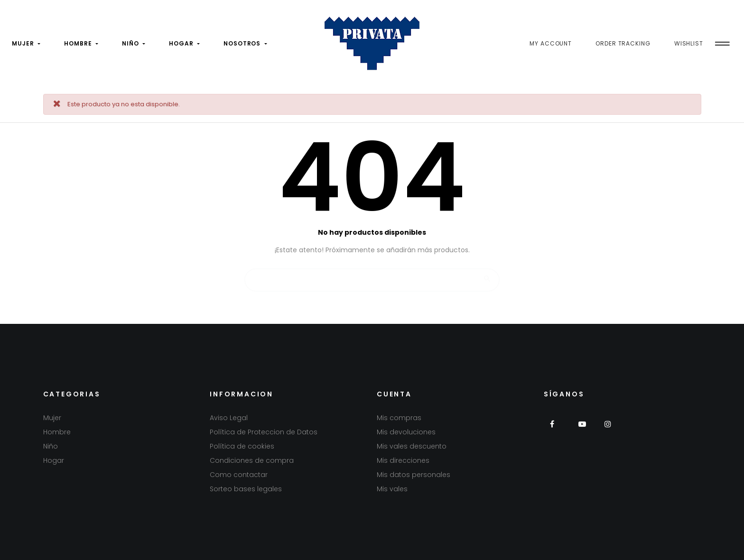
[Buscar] (372, 275)
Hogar (54, 460)
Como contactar (239, 475)
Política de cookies (242, 446)
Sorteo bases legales (246, 489)
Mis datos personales (414, 475)
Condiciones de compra (252, 460)
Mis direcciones (403, 460)
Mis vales (392, 489)
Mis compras (399, 418)
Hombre (57, 432)
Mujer (52, 418)
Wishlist (689, 43)
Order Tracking (623, 43)
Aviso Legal (229, 418)
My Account (551, 43)
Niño (51, 446)
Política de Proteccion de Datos (264, 432)
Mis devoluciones (406, 432)
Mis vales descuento (412, 446)
